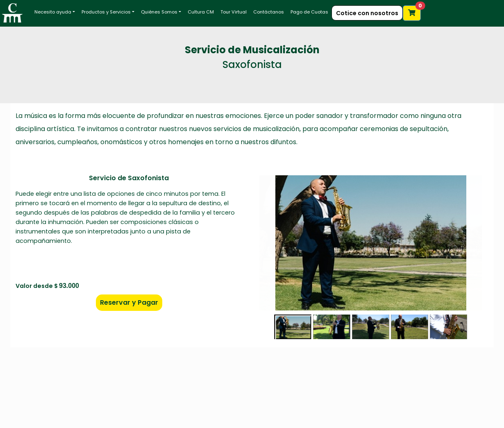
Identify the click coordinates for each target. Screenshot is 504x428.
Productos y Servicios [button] (106, 12)
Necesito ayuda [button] (53, 12)
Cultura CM (201, 12)
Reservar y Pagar (129, 302)
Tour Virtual (234, 12)
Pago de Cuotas (309, 12)
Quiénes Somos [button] (159, 12)
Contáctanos (269, 12)
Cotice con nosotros (367, 13)
